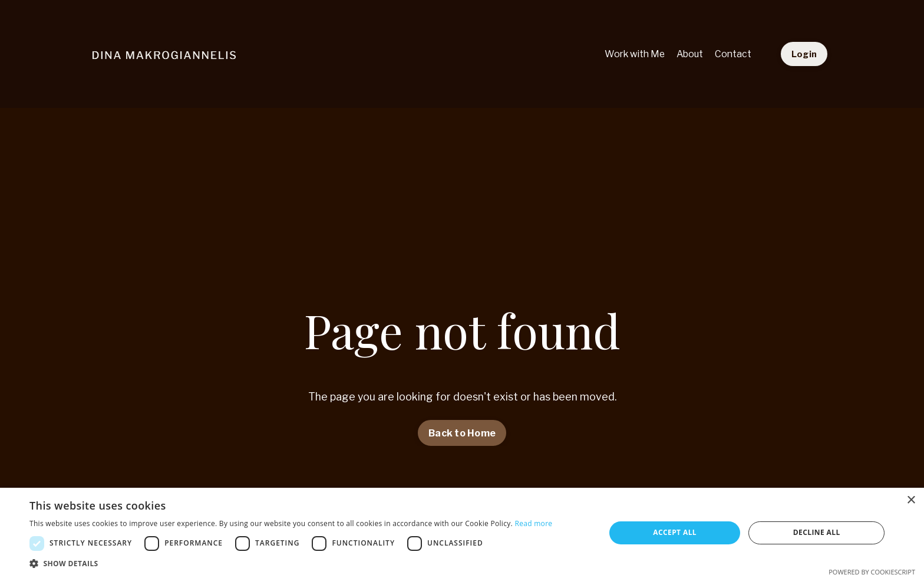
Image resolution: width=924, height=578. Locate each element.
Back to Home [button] (462, 433)
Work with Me (631, 54)
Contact (733, 54)
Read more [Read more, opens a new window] (533, 523)
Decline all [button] (817, 532)
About (688, 54)
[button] (291, 563)
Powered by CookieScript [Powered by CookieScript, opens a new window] (872, 572)
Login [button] (804, 54)
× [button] (911, 500)
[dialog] (462, 533)
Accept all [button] (675, 532)
